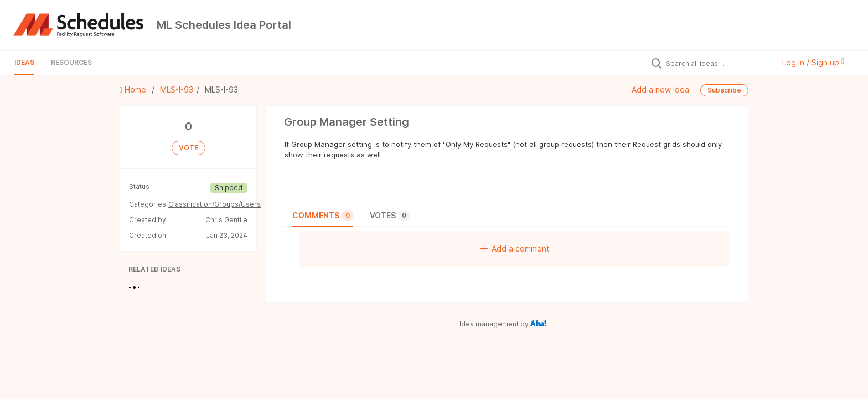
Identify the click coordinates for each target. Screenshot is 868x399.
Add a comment (515, 249)
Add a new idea (660, 89)
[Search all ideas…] (717, 63)
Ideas (24, 62)
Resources (71, 62)
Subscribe (724, 90)
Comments (323, 216)
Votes (390, 216)
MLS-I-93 (177, 89)
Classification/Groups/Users (215, 204)
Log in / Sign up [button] (813, 62)
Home (134, 89)
